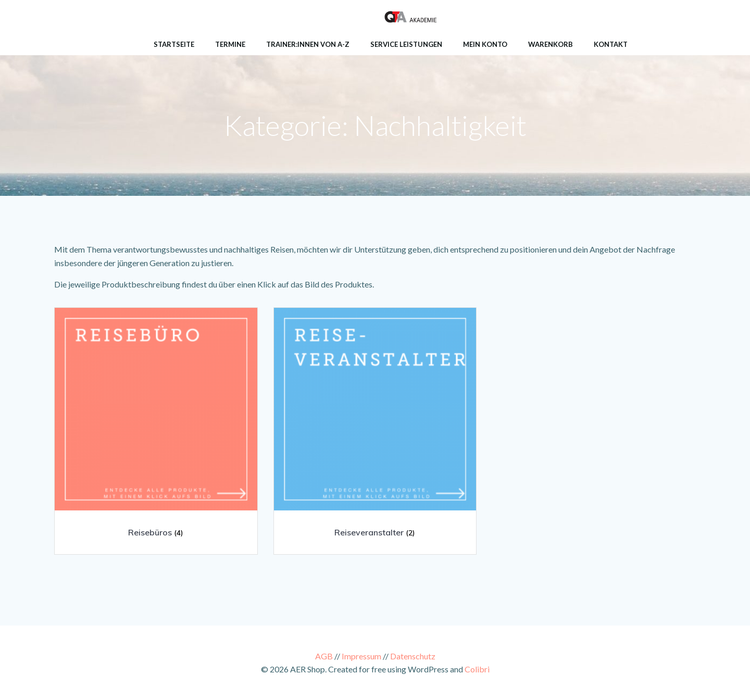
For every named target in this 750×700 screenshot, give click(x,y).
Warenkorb (551, 44)
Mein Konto (485, 44)
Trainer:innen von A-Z (308, 44)
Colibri (477, 669)
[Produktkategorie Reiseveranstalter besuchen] (375, 427)
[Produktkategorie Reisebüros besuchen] (156, 427)
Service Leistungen (406, 44)
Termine (230, 44)
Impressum (361, 656)
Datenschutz (413, 656)
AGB (324, 656)
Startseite (174, 44)
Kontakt (611, 44)
